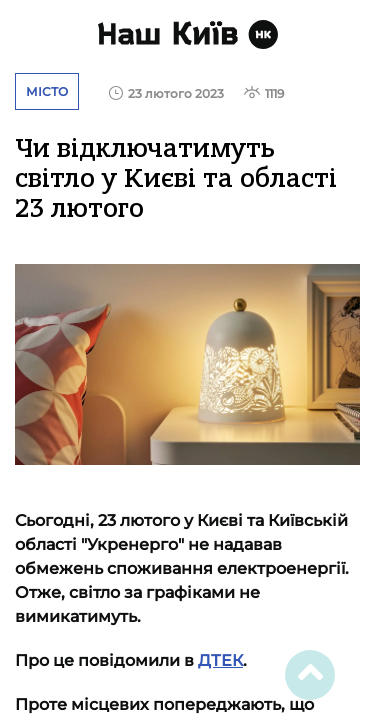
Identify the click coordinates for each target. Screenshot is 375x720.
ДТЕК (220, 660)
